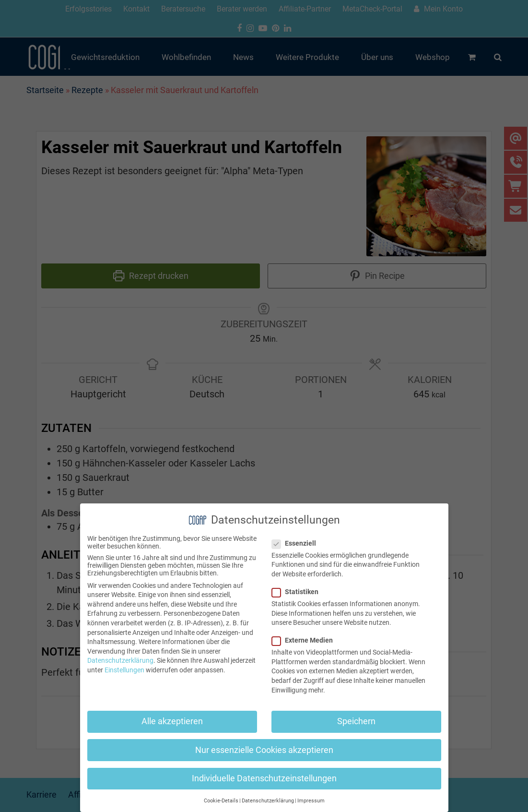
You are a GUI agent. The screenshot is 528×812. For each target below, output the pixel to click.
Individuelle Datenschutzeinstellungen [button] (264, 778)
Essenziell (297, 543)
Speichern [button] (356, 721)
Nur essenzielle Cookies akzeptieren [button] (264, 750)
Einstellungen (124, 670)
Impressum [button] (311, 801)
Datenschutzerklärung (120, 660)
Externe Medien (305, 640)
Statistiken (298, 592)
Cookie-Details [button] (221, 801)
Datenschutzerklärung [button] (268, 801)
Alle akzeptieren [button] (172, 721)
